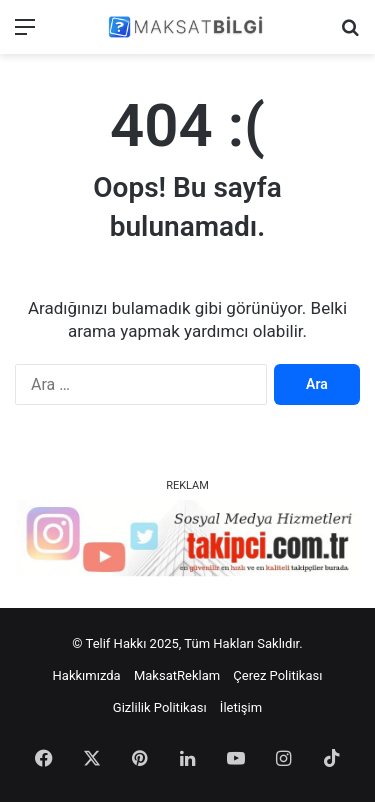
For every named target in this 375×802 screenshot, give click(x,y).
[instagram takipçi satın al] (187, 537)
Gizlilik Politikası (160, 707)
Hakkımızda (87, 675)
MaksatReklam (177, 675)
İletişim (241, 707)
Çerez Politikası (277, 675)
